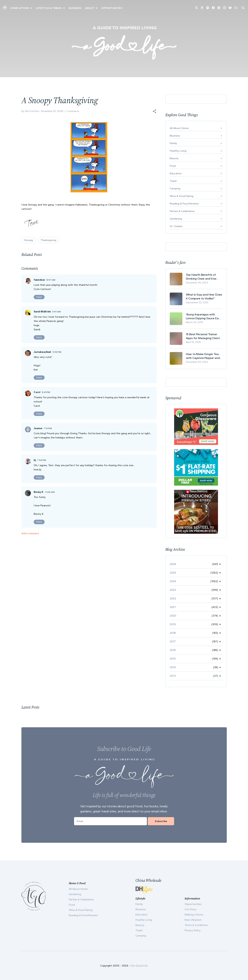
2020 (173, 616)
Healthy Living (178, 151)
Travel (173, 181)
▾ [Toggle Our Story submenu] (96, 8)
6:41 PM (46, 392)
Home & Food (20, 8)
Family (173, 143)
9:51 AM (57, 312)
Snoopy (29, 240)
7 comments (72, 111)
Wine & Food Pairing (182, 196)
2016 (173, 650)
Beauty (174, 158)
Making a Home (194, 915)
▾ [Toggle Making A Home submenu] (31, 8)
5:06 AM (50, 492)
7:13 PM (48, 428)
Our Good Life (139, 966)
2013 (173, 676)
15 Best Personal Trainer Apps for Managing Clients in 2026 (204, 336)
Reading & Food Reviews (184, 204)
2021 (173, 607)
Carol (37, 392)
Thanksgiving (48, 240)
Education (176, 173)
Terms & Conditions (196, 925)
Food (173, 166)
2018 (173, 633)
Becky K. (39, 492)
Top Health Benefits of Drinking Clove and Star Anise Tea (201, 277)
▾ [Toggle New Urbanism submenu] (64, 8)
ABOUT (90, 8)
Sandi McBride (42, 312)
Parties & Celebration (182, 211)
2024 (173, 581)
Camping (175, 188)
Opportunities (112, 8)
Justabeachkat (42, 352)
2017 (173, 641)
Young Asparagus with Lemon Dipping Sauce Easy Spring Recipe (204, 316)
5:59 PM (57, 352)
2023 (173, 590)
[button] (154, 111)
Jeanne (38, 428)
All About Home (179, 128)
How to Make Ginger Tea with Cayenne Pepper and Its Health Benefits (203, 356)
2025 (173, 573)
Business (75, 8)
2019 (173, 624)
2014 (173, 667)
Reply (39, 297)
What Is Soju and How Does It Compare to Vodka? (204, 296)
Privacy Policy (193, 930)
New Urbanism (193, 920)
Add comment (30, 533)
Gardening (176, 219)
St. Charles (176, 226)
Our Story (191, 909)
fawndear (39, 280)
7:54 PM (42, 460)
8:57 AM (51, 280)
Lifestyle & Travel (49, 8)
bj (35, 460)
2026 (173, 564)
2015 (173, 659)
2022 (173, 598)
